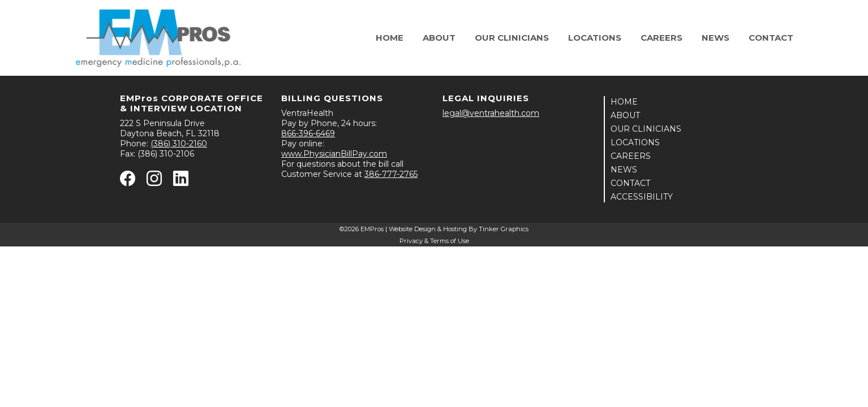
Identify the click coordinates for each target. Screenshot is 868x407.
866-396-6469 (308, 133)
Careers (661, 38)
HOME (624, 102)
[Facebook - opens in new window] (128, 181)
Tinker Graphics (504, 229)
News (716, 38)
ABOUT (625, 115)
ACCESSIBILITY (642, 197)
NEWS (624, 170)
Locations (595, 38)
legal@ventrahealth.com (491, 113)
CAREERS (631, 156)
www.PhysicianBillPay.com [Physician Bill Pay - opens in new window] (334, 154)
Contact (771, 38)
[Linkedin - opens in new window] (181, 181)
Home (390, 38)
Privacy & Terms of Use (434, 241)
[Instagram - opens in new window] (154, 181)
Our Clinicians (512, 38)
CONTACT (630, 183)
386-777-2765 (391, 174)
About (439, 38)
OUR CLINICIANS (646, 129)
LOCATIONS (635, 142)
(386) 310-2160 (179, 144)
